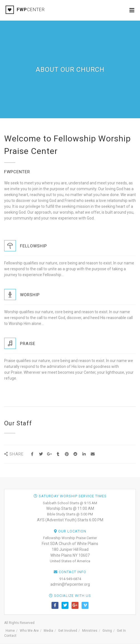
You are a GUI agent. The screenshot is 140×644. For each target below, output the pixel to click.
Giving (107, 631)
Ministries (90, 631)
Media (48, 631)
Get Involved (68, 631)
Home (10, 631)
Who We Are (29, 631)
